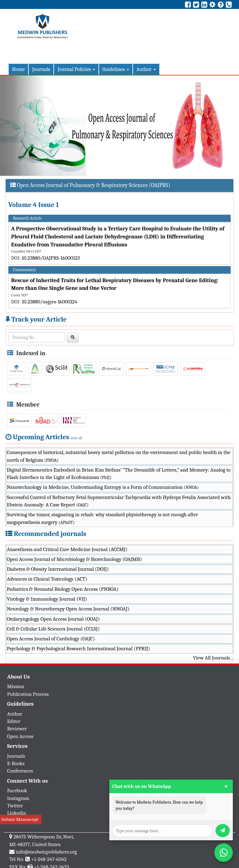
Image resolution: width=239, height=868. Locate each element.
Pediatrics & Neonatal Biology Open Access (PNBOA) (63, 589)
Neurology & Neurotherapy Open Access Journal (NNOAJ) (68, 609)
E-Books (16, 763)
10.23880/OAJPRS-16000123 (51, 258)
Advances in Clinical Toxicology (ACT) (47, 579)
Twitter (15, 806)
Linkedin (17, 813)
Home (18, 69)
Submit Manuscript (20, 819)
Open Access (20, 736)
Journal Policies (76, 69)
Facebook (17, 791)
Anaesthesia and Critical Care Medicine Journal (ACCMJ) (67, 549)
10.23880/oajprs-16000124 (50, 302)
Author (146, 69)
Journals (41, 69)
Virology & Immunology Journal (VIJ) (47, 599)
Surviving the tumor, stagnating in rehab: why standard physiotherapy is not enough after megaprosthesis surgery (102, 518)
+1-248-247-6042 (49, 859)
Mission (16, 686)
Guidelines (116, 69)
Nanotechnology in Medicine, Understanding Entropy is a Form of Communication (103, 487)
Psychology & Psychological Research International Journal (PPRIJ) (78, 649)
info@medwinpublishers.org (46, 852)
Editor (14, 721)
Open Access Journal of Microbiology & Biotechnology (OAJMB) (74, 559)
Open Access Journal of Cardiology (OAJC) (51, 639)
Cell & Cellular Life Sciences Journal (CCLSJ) (53, 629)
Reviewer (17, 729)
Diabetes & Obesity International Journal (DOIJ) (58, 569)
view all (77, 438)
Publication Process (28, 694)
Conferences (20, 771)
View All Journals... (213, 658)
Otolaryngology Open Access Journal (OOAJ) (53, 619)
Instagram (18, 798)
